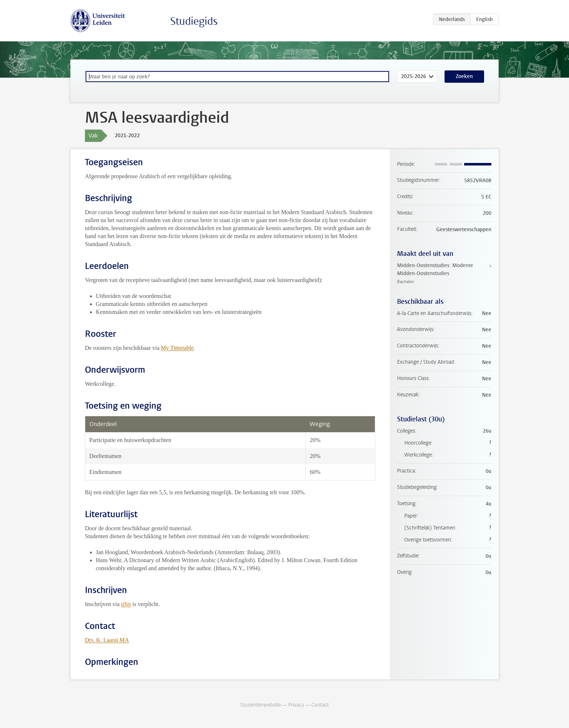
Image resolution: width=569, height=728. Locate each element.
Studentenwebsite (261, 705)
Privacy (296, 705)
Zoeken (464, 76)
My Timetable (177, 348)
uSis (126, 604)
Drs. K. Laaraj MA (107, 640)
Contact (320, 705)
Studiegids (194, 21)
